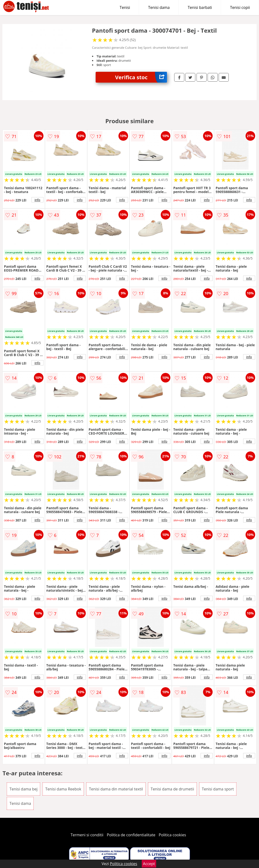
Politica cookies (173, 835)
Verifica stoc (141, 77)
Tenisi (125, 7)
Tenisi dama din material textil (116, 789)
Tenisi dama (159, 7)
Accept (149, 864)
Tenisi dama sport (218, 789)
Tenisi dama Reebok (63, 789)
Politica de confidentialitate (131, 835)
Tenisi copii (240, 7)
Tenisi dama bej (23, 789)
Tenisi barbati (200, 7)
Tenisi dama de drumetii (172, 789)
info (37, 200)
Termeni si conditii (87, 835)
